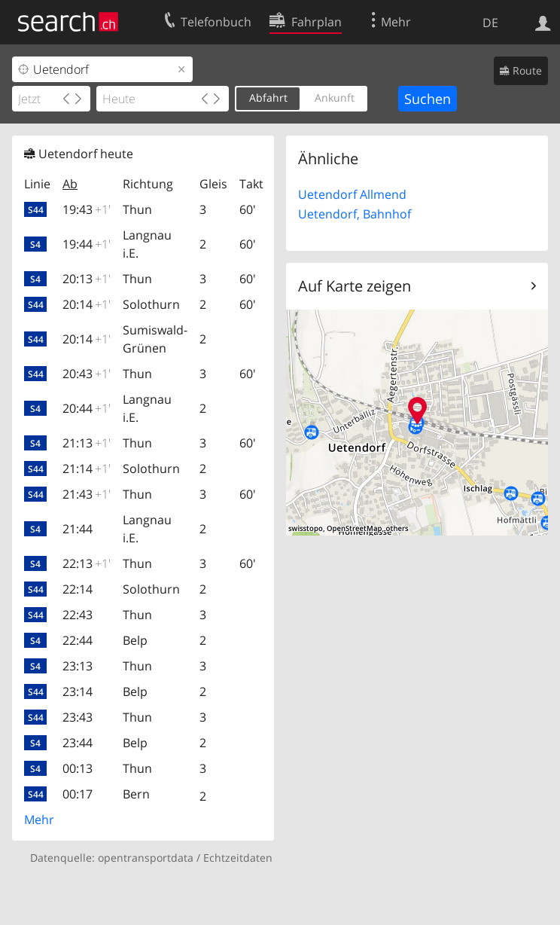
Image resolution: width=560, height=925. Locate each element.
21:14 (87, 469)
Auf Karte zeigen (355, 286)
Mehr (39, 820)
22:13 (87, 563)
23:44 (78, 743)
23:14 (78, 691)
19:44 (87, 244)
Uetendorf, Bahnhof (355, 214)
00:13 (78, 768)
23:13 (78, 666)
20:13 (87, 279)
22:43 (78, 615)
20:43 (87, 374)
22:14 (78, 589)
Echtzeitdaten (238, 858)
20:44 (87, 408)
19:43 (87, 209)
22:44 (78, 640)
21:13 (87, 443)
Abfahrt (268, 98)
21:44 (78, 529)
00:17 (78, 794)
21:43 (87, 494)
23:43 (78, 717)
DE (490, 23)
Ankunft (335, 98)
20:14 (87, 304)
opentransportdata (146, 858)
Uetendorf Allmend (352, 194)
